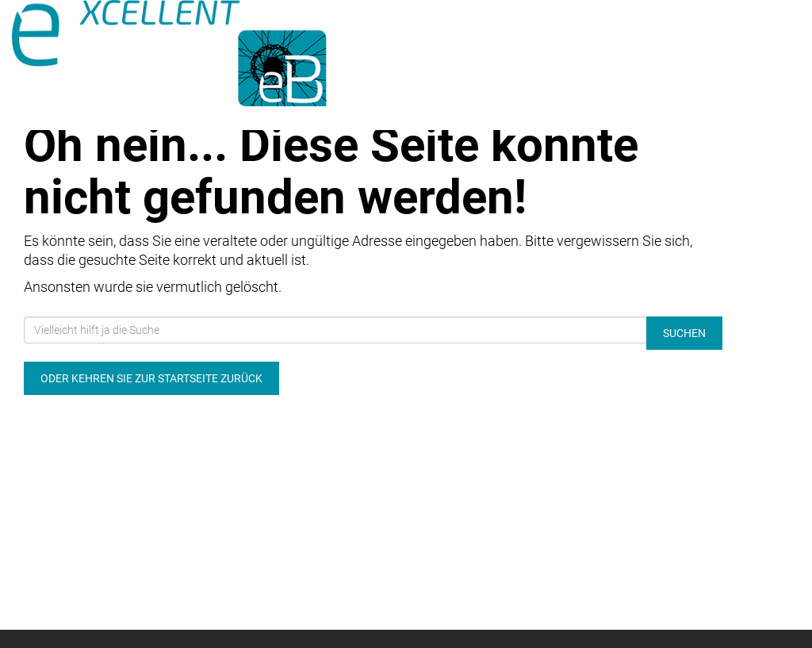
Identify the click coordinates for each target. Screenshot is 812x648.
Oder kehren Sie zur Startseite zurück (151, 378)
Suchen (684, 333)
